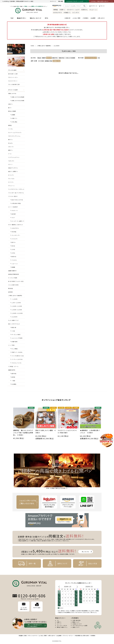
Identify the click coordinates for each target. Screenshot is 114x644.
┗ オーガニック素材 (15, 334)
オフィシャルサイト (33, 636)
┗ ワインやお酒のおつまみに (17, 356)
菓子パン (11, 140)
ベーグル (10, 129)
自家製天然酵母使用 (13, 274)
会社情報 (59, 636)
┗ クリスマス (13, 260)
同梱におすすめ (12, 93)
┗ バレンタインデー (15, 235)
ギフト (47, 18)
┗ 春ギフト (13, 242)
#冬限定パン (67, 13)
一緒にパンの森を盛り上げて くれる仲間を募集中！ (34, 625)
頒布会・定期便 (12, 111)
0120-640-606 (32, 596)
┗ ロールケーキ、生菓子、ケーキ (17, 222)
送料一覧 (26, 563)
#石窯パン (62, 10)
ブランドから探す (12, 70)
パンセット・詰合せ (13, 196)
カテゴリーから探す (13, 90)
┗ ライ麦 (12, 331)
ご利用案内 (85, 18)
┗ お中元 (13, 253)
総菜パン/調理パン (13, 171)
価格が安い (55, 58)
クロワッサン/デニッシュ (14, 136)
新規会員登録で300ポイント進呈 (25, 1)
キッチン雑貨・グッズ (13, 320)
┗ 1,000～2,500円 (15, 303)
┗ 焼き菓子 (13, 214)
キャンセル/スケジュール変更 (80, 626)
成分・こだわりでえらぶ (14, 324)
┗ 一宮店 (13, 381)
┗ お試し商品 (14, 122)
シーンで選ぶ (11, 345)
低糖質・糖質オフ (13, 271)
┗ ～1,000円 (14, 299)
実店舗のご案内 (23, 636)
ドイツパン (11, 182)
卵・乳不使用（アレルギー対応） (16, 281)
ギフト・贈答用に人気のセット (16, 225)
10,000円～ (57, 46)
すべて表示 (41, 61)
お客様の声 (68, 18)
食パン (10, 108)
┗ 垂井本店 (13, 373)
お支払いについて (77, 624)
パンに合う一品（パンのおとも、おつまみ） (16, 193)
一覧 (99, 58)
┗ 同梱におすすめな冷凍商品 (17, 101)
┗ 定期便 (13, 115)
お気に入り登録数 (70, 58)
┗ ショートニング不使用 (16, 338)
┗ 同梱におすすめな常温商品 (17, 98)
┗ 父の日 (13, 249)
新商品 (10, 125)
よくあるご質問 (77, 18)
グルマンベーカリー (13, 77)
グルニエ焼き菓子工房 (14, 84)
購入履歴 (61, 1)
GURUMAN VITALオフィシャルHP (75, 1)
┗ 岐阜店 (13, 377)
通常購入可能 (48, 61)
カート (102, 6)
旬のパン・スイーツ (36, 18)
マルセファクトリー (13, 81)
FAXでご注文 (37, 606)
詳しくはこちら (86, 552)
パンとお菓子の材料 (13, 285)
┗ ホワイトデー (14, 239)
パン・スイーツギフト (62, 626)
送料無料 (11, 292)
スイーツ (59, 624)
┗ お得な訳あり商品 (15, 203)
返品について (76, 627)
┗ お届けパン (14, 118)
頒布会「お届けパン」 (62, 627)
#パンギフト (76, 13)
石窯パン (11, 104)
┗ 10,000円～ (14, 317)
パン (58, 620)
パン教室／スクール (13, 366)
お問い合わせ (101, 18)
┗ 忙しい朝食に (14, 349)
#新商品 (56, 10)
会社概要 (93, 18)
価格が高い (62, 58)
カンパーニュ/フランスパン (15, 132)
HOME (32, 46)
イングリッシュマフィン (14, 157)
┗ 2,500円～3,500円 (16, 306)
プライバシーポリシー (68, 636)
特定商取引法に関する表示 (82, 636)
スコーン (10, 164)
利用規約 (93, 636)
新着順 (44, 58)
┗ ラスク (12, 218)
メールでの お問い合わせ (24, 606)
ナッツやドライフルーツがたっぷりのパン (16, 190)
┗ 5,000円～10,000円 (16, 313)
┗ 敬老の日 (13, 257)
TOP (12, 18)
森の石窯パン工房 (13, 74)
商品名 (39, 58)
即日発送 (11, 288)
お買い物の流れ (77, 620)
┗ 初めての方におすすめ (16, 200)
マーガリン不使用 (13, 278)
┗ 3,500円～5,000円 (16, 310)
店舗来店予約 (12, 370)
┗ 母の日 (13, 246)
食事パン (11, 150)
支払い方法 (86, 563)
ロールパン (11, 175)
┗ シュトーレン (14, 264)
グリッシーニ (11, 186)
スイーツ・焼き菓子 (13, 207)
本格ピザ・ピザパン (13, 168)
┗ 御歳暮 (13, 267)
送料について (56, 563)
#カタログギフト (58, 13)
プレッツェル (11, 179)
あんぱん (10, 143)
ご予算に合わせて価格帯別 (15, 296)
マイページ (53, 1)
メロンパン (11, 147)
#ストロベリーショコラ (73, 10)
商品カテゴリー (22, 18)
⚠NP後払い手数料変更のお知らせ (100, 1)
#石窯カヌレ (85, 10)
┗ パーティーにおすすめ (16, 359)
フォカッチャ (11, 161)
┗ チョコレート (14, 210)
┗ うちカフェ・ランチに (16, 363)
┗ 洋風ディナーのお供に (16, 352)
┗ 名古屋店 (13, 384)
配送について (76, 622)
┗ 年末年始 (13, 232)
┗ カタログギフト (14, 228)
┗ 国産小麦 (13, 327)
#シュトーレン (93, 10)
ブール (10, 154)
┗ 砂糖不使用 (14, 342)
